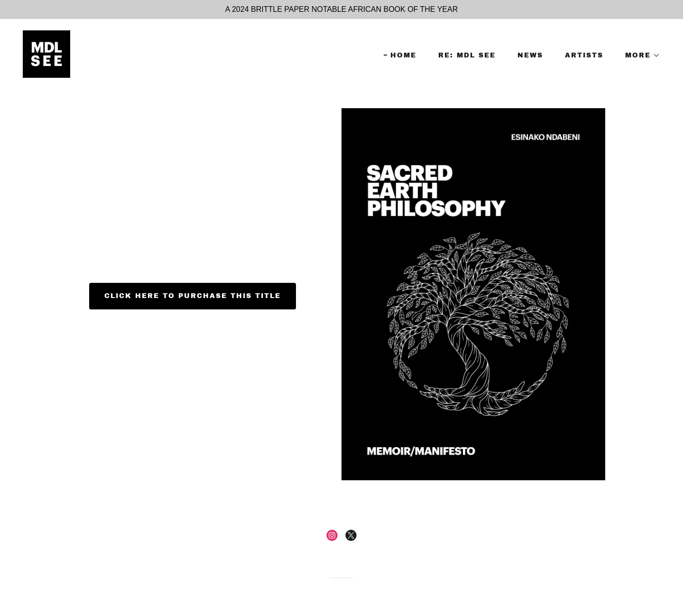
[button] (639, 56)
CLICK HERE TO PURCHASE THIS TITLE (193, 296)
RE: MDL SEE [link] (467, 55)
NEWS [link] (530, 55)
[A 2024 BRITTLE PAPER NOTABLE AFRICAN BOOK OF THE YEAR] (341, 9)
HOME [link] (403, 55)
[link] (46, 53)
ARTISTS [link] (584, 55)
